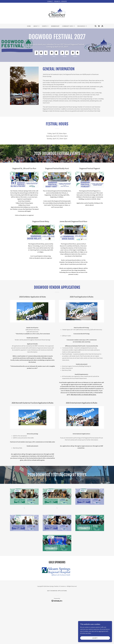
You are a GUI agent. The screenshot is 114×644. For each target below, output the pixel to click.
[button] (36, 26)
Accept (95, 638)
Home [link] (29, 26)
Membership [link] (55, 26)
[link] (57, 13)
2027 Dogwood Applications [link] (57, 591)
